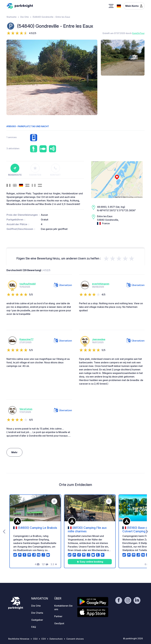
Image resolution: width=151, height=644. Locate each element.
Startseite (12, 17)
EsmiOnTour (138, 33)
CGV (44, 639)
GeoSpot (59, 623)
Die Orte (25, 17)
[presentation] (4, 531)
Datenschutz (56, 639)
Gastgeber (37, 620)
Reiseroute (15, 170)
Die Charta (37, 613)
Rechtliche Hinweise (19, 639)
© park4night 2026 (133, 638)
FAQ (34, 627)
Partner (58, 616)
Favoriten (35, 170)
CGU (35, 639)
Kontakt (55, 170)
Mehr (14, 452)
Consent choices (75, 639)
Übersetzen (63, 285)
